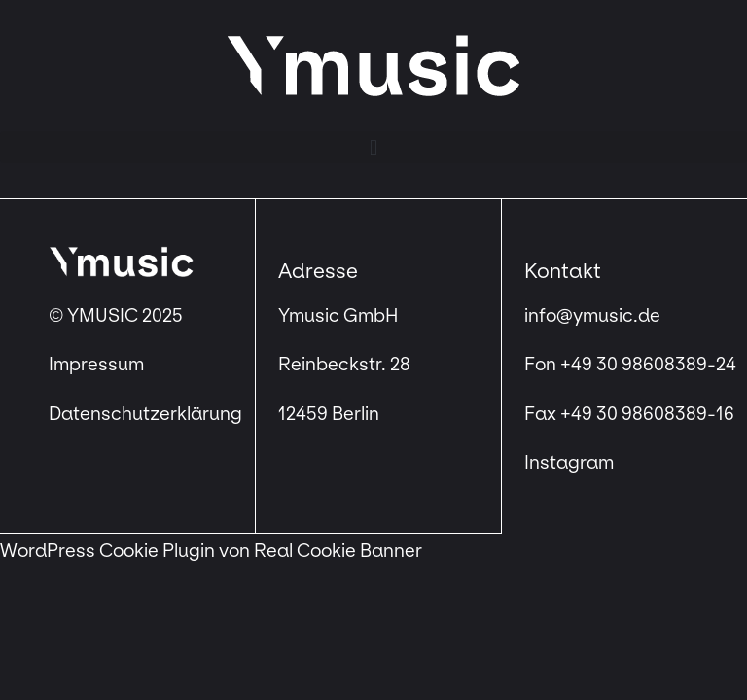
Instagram (569, 463)
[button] (373, 147)
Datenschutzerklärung (145, 414)
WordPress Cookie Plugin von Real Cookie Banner (211, 551)
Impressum (98, 365)
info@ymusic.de (592, 316)
